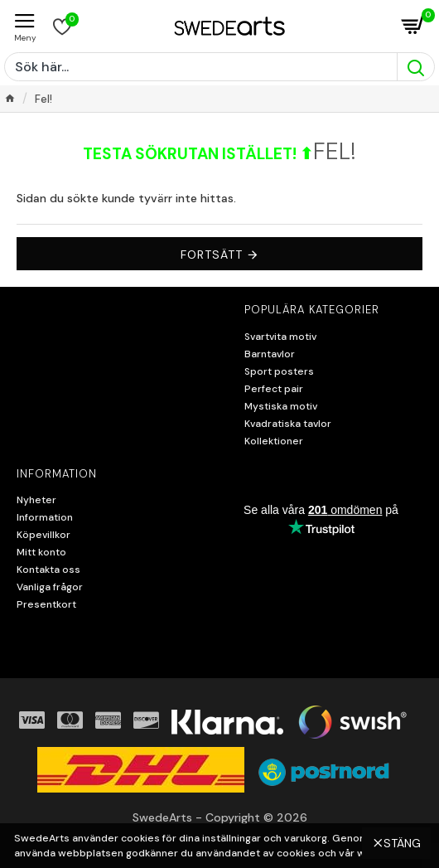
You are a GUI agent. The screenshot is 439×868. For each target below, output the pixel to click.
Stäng (402, 823)
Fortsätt (212, 255)
